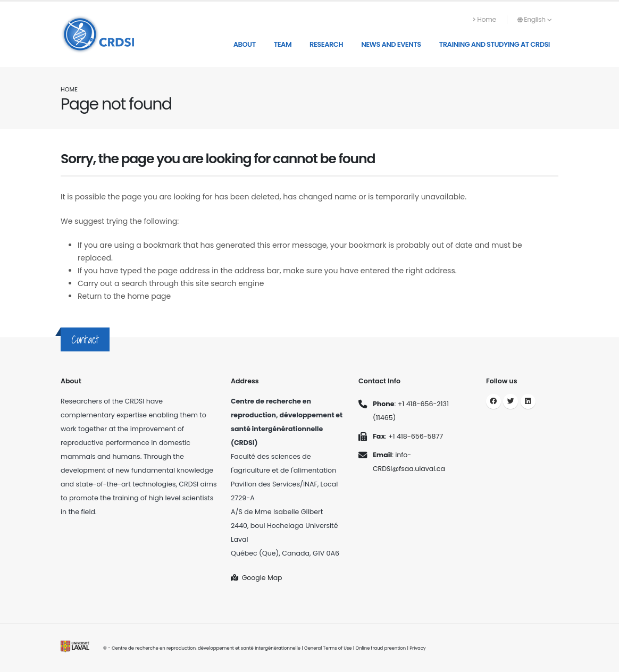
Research (326, 44)
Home (484, 19)
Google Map (257, 578)
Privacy (419, 648)
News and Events (391, 44)
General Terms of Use (328, 648)
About (245, 44)
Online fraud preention (381, 648)
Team (283, 44)
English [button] (534, 19)
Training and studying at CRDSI (495, 44)
